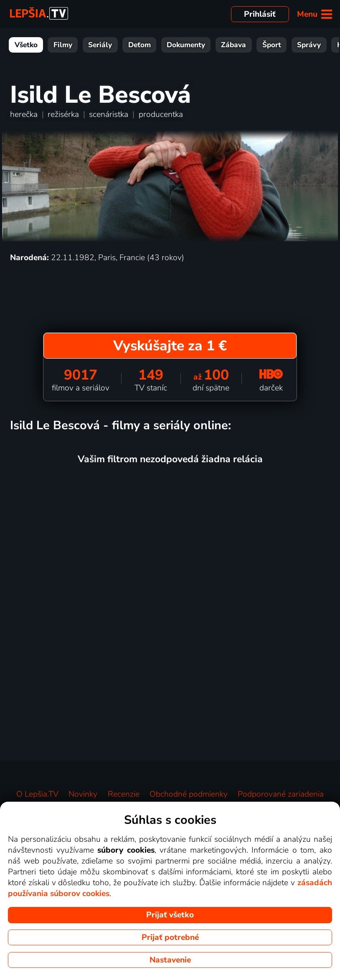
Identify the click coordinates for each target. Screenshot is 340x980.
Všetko (26, 45)
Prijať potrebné (170, 937)
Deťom (140, 45)
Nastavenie (170, 960)
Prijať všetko (170, 915)
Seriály (100, 45)
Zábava (233, 45)
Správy (309, 45)
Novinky (83, 794)
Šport (272, 45)
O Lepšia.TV (37, 794)
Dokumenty (186, 45)
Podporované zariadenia (281, 794)
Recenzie (124, 794)
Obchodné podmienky (189, 794)
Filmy (63, 45)
